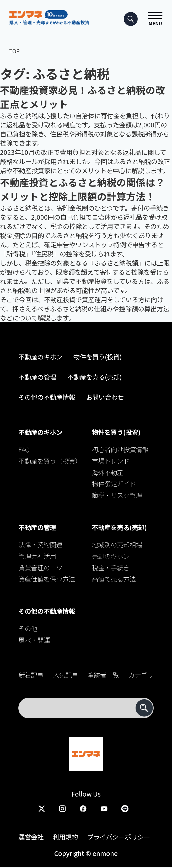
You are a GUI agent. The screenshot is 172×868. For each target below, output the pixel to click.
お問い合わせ (105, 397)
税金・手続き (111, 568)
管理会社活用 (37, 556)
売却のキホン (111, 556)
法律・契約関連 (40, 545)
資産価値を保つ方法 (47, 579)
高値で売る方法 (114, 579)
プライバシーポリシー (119, 837)
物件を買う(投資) (98, 357)
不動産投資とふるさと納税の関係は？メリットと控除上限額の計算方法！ (82, 189)
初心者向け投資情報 (120, 449)
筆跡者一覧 (103, 675)
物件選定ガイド (114, 484)
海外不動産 (107, 472)
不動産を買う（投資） (50, 461)
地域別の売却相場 (117, 545)
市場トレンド (111, 461)
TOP (14, 51)
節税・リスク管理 (117, 495)
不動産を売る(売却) (95, 377)
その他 (28, 628)
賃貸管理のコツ (40, 568)
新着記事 (31, 675)
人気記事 (66, 675)
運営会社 (31, 837)
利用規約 (65, 837)
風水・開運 (34, 640)
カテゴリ (141, 675)
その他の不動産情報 (47, 397)
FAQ (24, 449)
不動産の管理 (37, 377)
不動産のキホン (40, 357)
